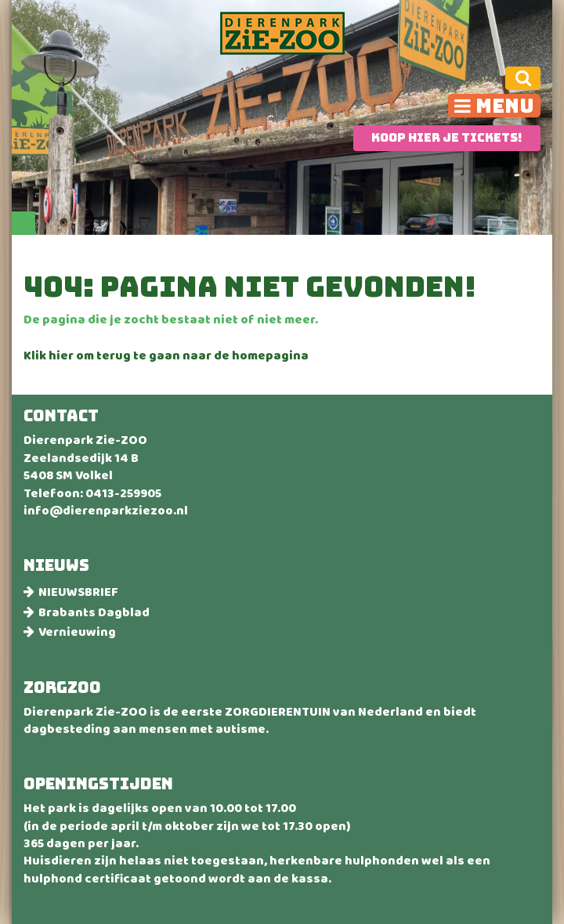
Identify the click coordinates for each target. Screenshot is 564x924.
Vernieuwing (77, 632)
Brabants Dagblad (94, 613)
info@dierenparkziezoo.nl (106, 512)
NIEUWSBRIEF (78, 592)
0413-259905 (123, 495)
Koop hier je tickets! (447, 138)
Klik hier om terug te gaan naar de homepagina (166, 357)
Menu (505, 106)
